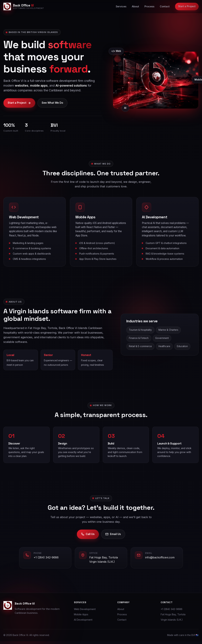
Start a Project (187, 6)
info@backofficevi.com (160, 561)
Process (149, 6)
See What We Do (52, 103)
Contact (165, 6)
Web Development (85, 609)
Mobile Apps (81, 614)
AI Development (83, 620)
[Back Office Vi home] (24, 6)
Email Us (113, 537)
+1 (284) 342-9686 (46, 561)
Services (121, 6)
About (135, 6)
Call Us (88, 537)
